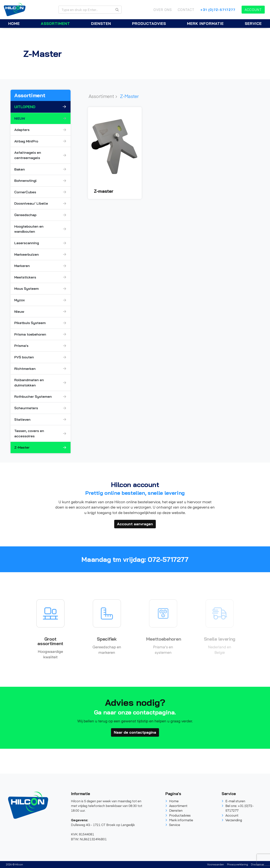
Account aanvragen (135, 524)
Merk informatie (205, 23)
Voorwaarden (216, 864)
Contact (186, 10)
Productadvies (149, 23)
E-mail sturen (233, 801)
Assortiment (55, 23)
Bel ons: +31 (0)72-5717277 (238, 808)
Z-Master (129, 96)
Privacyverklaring (238, 864)
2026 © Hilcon (14, 864)
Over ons (163, 10)
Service (253, 23)
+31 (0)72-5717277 (218, 10)
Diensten (101, 23)
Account (253, 10)
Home (14, 23)
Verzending (232, 820)
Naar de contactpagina (135, 732)
